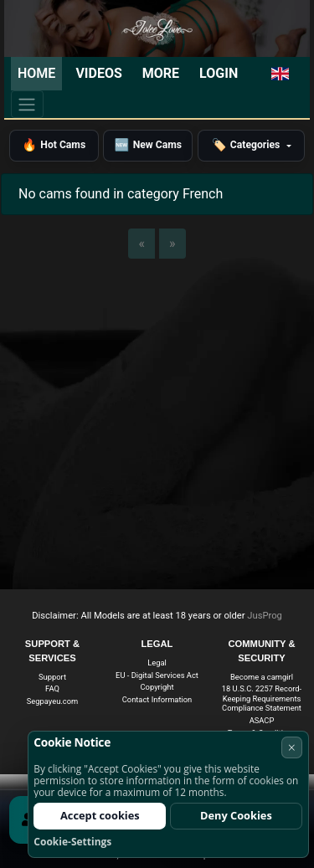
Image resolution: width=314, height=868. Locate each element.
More (161, 73)
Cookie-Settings (72, 842)
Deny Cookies (236, 815)
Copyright (157, 687)
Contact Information (157, 699)
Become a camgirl (262, 677)
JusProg (265, 616)
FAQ (52, 688)
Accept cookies (100, 815)
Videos (98, 73)
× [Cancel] (292, 747)
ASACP (262, 720)
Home (36, 73)
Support (52, 677)
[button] (280, 74)
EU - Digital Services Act (157, 675)
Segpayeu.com (52, 701)
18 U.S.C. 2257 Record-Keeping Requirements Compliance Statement (262, 698)
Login (219, 73)
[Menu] (27, 104)
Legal (157, 663)
